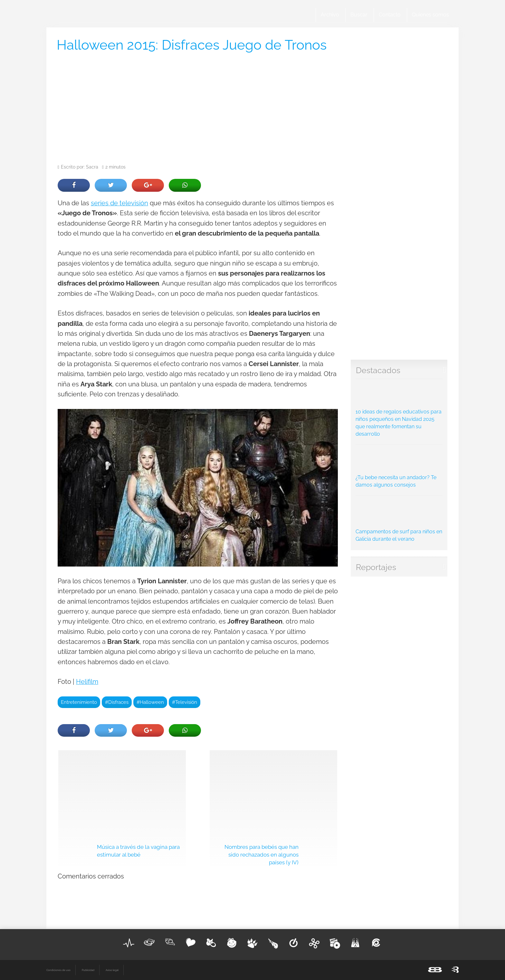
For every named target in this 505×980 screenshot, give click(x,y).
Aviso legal (112, 970)
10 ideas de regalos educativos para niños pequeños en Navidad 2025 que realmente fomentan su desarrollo (399, 410)
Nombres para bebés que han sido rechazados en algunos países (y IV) (262, 855)
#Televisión (185, 702)
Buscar (359, 15)
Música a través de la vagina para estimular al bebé (138, 851)
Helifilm (87, 682)
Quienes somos (430, 15)
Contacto (390, 15)
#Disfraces (117, 702)
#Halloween (150, 702)
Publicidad (88, 970)
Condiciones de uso (58, 970)
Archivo (330, 15)
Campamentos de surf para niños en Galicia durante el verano (399, 520)
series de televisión (119, 203)
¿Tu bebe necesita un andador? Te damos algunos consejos (399, 468)
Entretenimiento (79, 702)
